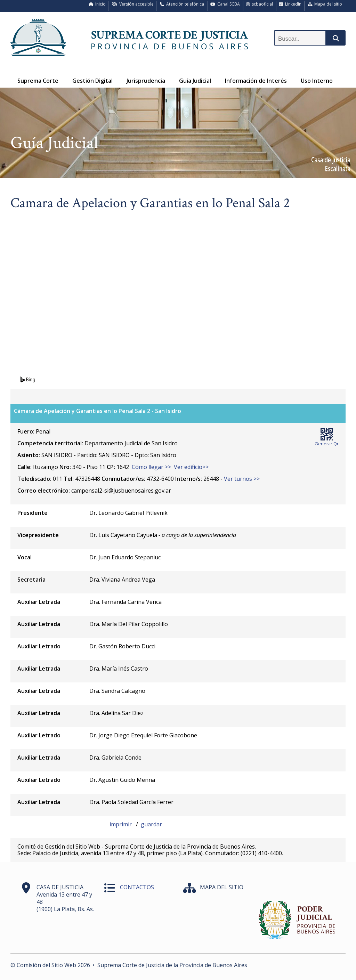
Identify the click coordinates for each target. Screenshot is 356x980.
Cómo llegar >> (151, 467)
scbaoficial (260, 4)
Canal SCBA (225, 4)
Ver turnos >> (242, 479)
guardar (151, 824)
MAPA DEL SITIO (222, 887)
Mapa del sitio (325, 4)
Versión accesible (133, 4)
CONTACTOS (137, 887)
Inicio (97, 4)
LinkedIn (290, 4)
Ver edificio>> (191, 467)
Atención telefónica (182, 4)
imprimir (121, 824)
